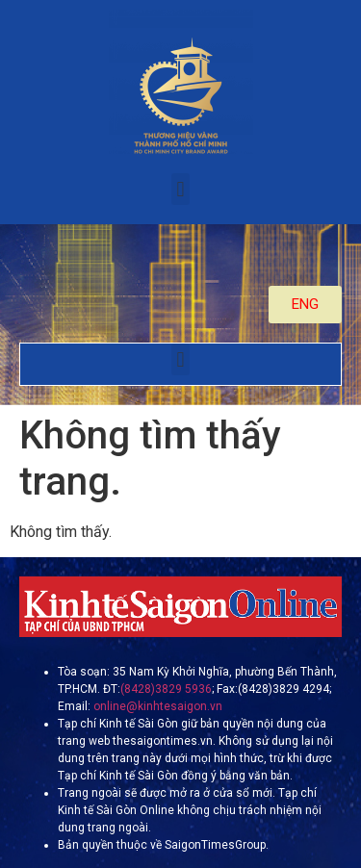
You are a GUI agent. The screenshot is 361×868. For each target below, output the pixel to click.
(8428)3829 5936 (166, 689)
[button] (180, 189)
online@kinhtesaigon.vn (156, 706)
